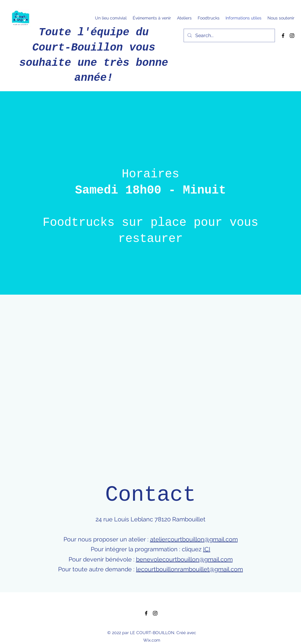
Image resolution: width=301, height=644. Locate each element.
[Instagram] (292, 36)
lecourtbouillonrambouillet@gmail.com (189, 569)
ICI (207, 549)
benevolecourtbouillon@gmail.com (184, 559)
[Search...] (229, 36)
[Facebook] (283, 36)
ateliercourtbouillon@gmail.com (194, 539)
